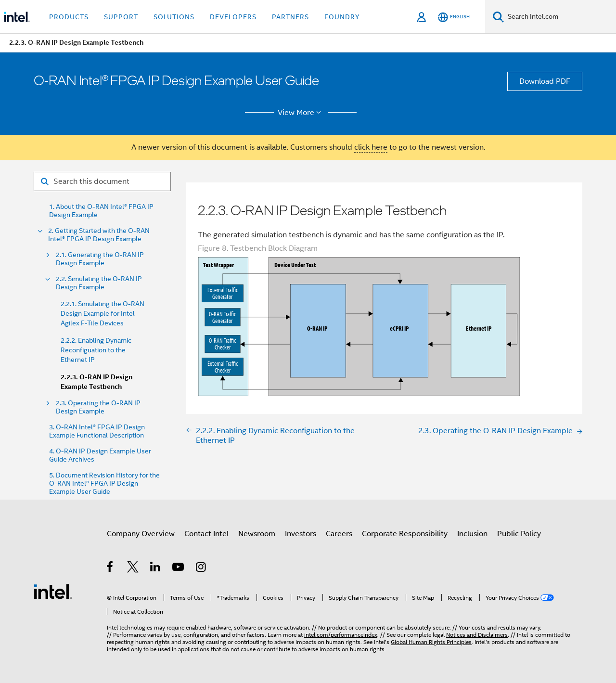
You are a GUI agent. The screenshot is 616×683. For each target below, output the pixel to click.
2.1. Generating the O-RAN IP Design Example (100, 259)
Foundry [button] (342, 17)
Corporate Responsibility (405, 534)
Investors (301, 534)
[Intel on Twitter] (133, 568)
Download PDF (545, 81)
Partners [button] (290, 17)
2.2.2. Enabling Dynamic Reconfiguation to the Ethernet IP (96, 350)
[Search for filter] (102, 181)
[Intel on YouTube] (179, 568)
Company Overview (141, 534)
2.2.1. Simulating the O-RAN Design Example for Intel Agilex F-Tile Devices (103, 313)
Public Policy (519, 534)
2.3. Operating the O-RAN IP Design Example (98, 407)
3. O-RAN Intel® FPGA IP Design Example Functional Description (97, 431)
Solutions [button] (174, 17)
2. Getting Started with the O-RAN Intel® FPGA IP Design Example (99, 235)
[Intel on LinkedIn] (156, 568)
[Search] (498, 17)
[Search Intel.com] (560, 17)
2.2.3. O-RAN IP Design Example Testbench (96, 382)
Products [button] (69, 17)
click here (371, 147)
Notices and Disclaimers (477, 635)
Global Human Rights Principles (431, 642)
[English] (454, 17)
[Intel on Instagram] (201, 568)
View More (301, 113)
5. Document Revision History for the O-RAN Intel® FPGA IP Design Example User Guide (104, 483)
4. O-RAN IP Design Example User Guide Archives (100, 455)
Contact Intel (206, 534)
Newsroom (257, 534)
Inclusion (472, 534)
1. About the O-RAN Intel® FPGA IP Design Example (101, 211)
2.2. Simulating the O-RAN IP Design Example (99, 283)
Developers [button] (233, 17)
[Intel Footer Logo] (53, 591)
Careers (339, 534)
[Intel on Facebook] (110, 568)
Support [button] (121, 17)
